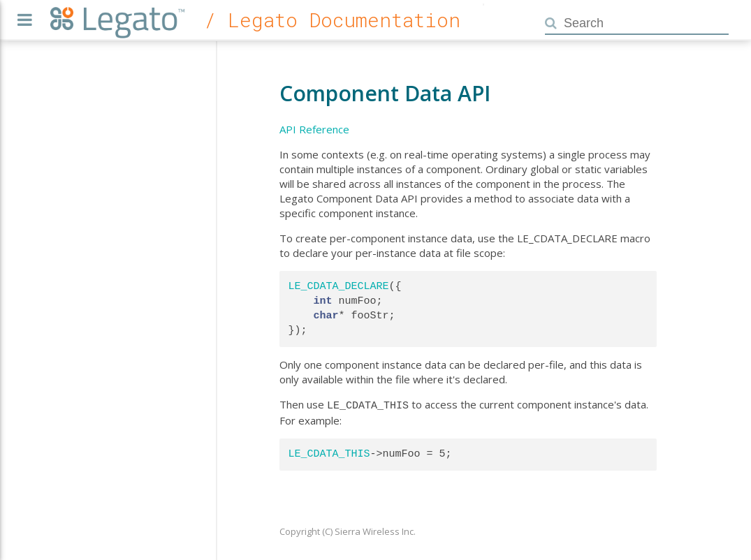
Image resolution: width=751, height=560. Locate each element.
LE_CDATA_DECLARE (339, 286)
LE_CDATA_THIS (329, 452)
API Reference (314, 129)
